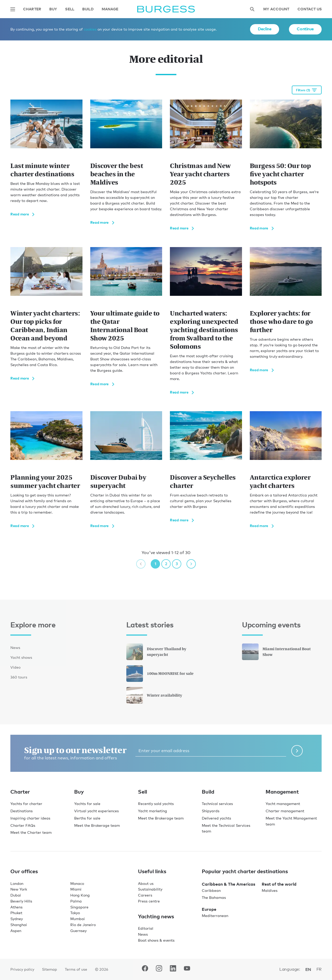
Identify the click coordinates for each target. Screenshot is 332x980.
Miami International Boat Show (276, 652)
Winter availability (154, 695)
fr (319, 969)
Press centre (149, 901)
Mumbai (78, 919)
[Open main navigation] (13, 9)
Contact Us (310, 9)
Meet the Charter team (31, 832)
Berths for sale (87, 818)
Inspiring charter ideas (30, 818)
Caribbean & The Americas (229, 884)
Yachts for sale (87, 804)
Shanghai (19, 925)
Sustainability (150, 889)
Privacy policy (22, 969)
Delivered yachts (216, 818)
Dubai (16, 895)
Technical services (217, 804)
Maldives (270, 890)
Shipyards (211, 811)
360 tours (19, 677)
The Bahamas (214, 897)
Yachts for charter (26, 804)
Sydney (17, 919)
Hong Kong (80, 895)
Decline (265, 29)
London (17, 883)
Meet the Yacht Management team (291, 821)
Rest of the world (279, 884)
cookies (90, 29)
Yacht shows (21, 657)
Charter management (285, 811)
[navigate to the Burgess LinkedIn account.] (173, 969)
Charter (32, 9)
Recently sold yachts (156, 804)
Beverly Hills (21, 901)
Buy (53, 9)
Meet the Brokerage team (97, 825)
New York (19, 889)
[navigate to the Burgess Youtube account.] (187, 969)
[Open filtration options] (307, 90)
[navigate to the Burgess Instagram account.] (159, 969)
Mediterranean (215, 916)
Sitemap (50, 969)
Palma (76, 901)
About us (146, 883)
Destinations (22, 811)
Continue (305, 29)
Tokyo (75, 913)
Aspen (16, 931)
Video (15, 667)
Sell (70, 9)
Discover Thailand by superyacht (156, 652)
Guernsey (78, 931)
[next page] (191, 564)
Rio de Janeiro (83, 925)
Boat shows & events (156, 940)
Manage (110, 9)
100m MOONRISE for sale (160, 674)
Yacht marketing (153, 811)
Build (88, 9)
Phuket (16, 913)
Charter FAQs (23, 825)
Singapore (79, 907)
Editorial (146, 928)
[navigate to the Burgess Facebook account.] (145, 969)
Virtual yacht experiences (96, 811)
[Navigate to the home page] (166, 9)
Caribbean (211, 890)
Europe (209, 909)
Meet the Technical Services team (226, 828)
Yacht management (283, 804)
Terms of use (76, 969)
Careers (145, 895)
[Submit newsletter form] (297, 751)
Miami (76, 889)
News (15, 647)
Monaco (77, 883)
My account (276, 9)
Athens (16, 907)
